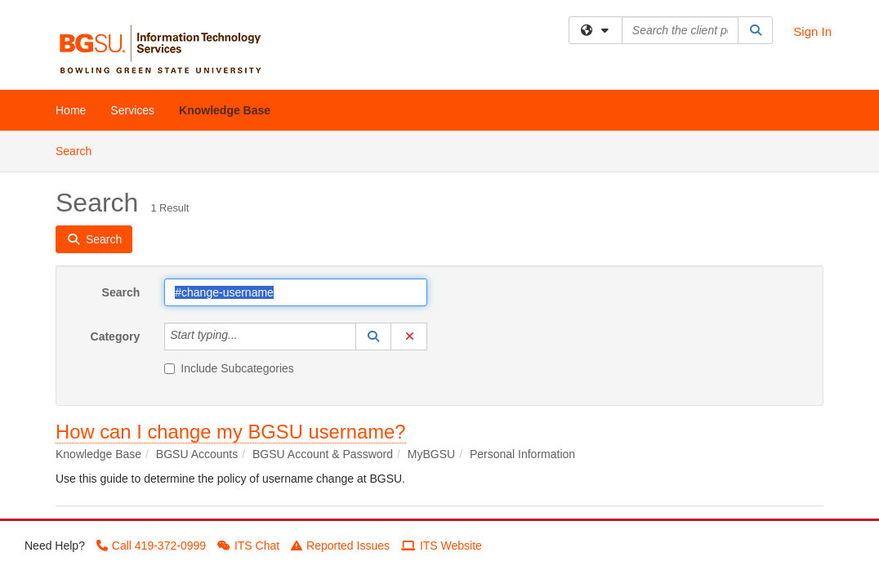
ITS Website (442, 546)
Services (132, 110)
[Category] (247, 336)
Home (71, 110)
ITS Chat (248, 546)
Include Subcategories (229, 368)
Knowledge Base (225, 110)
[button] (373, 336)
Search (80, 150)
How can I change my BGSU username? (231, 432)
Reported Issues (340, 546)
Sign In (812, 31)
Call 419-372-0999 (151, 546)
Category (116, 336)
